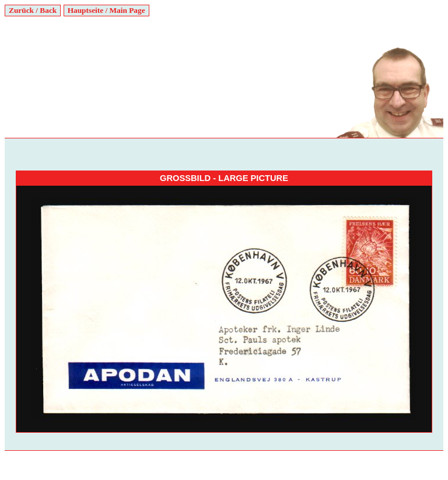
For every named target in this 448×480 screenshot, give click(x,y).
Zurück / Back (33, 10)
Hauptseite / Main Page (106, 10)
